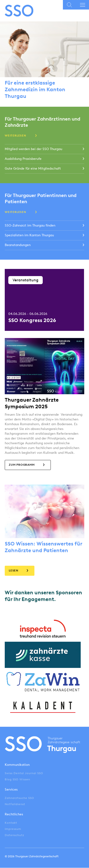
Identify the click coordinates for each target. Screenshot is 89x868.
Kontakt (11, 823)
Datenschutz (14, 835)
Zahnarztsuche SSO (19, 798)
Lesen (14, 570)
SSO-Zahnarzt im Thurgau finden (30, 225)
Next (87, 300)
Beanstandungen (18, 245)
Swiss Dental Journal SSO (24, 773)
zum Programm (22, 465)
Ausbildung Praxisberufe (23, 159)
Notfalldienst (15, 804)
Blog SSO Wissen (17, 779)
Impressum (13, 829)
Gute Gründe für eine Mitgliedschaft (33, 169)
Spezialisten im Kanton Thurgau (29, 235)
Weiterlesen (15, 136)
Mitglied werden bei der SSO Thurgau (33, 149)
